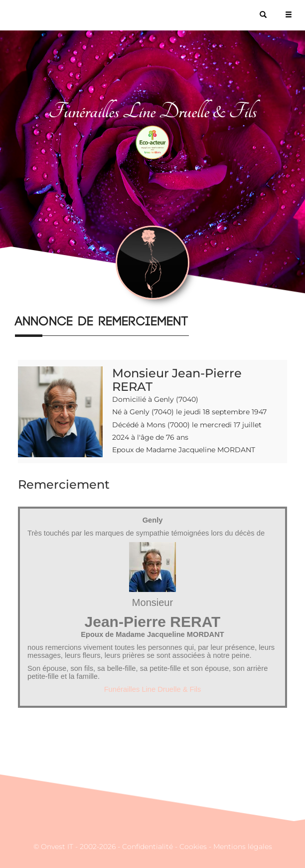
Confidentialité (148, 847)
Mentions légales (243, 847)
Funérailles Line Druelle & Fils (153, 689)
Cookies (193, 847)
